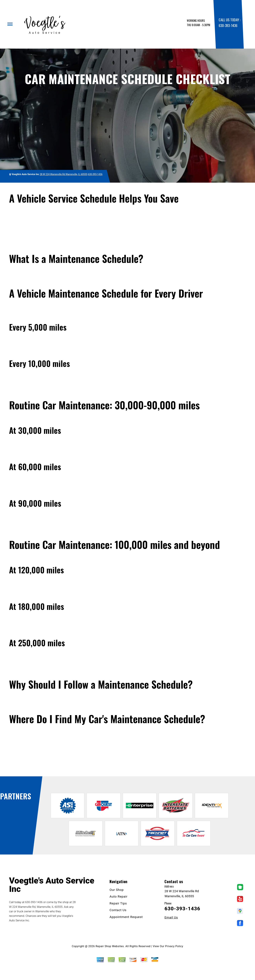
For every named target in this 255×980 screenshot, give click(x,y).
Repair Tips (58, 189)
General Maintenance (80, 189)
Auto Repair (119, 896)
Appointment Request (126, 917)
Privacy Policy (174, 946)
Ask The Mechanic (20, 766)
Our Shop (117, 890)
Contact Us (118, 910)
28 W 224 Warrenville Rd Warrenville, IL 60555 (63, 174)
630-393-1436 (228, 25)
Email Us (171, 917)
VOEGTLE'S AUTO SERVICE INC (30, 189)
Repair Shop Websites (110, 946)
